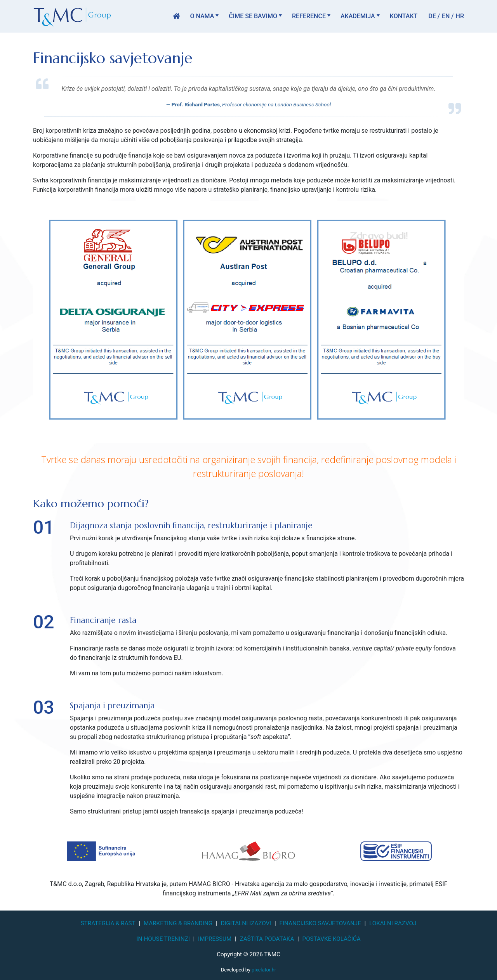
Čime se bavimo (253, 16)
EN (446, 16)
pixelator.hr (264, 970)
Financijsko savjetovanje (320, 923)
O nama (202, 16)
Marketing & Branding (178, 923)
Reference (309, 16)
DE (432, 16)
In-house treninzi (163, 939)
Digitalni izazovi (246, 923)
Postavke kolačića (332, 939)
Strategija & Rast (108, 923)
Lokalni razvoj (393, 923)
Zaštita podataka (267, 939)
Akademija (358, 16)
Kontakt (404, 16)
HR (460, 16)
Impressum (215, 939)
